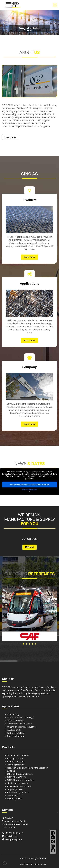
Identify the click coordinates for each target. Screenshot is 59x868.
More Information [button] (29, 490)
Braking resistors (15, 759)
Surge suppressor (16, 789)
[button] (4, 23)
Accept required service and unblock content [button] (29, 485)
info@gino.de (11, 836)
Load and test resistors (18, 755)
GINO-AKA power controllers (21, 780)
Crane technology (15, 736)
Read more (11, 137)
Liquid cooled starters (17, 783)
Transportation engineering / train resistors (28, 768)
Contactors (12, 796)
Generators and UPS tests (19, 724)
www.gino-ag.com (13, 839)
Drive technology (15, 721)
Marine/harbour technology (20, 718)
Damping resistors (16, 765)
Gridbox (11, 771)
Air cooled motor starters (19, 786)
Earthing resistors (16, 762)
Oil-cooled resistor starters (20, 774)
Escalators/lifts (14, 730)
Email (29, 547)
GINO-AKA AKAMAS (16, 777)
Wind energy (13, 714)
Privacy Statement (38, 858)
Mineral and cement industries (22, 727)
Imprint (24, 858)
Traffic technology (16, 733)
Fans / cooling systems (18, 792)
